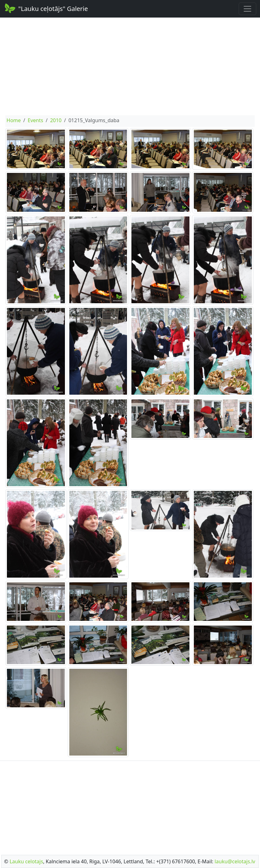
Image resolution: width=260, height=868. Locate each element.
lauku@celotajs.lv (235, 861)
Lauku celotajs (26, 861)
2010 (56, 120)
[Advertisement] (130, 66)
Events (35, 120)
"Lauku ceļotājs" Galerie (46, 8)
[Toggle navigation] (247, 9)
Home (14, 120)
